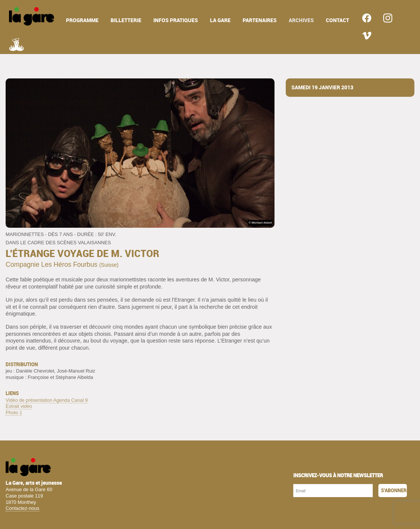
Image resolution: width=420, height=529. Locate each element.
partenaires (260, 20)
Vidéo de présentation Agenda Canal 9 (47, 400)
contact (337, 20)
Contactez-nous (22, 508)
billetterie (126, 20)
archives (301, 20)
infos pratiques (176, 20)
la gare (220, 20)
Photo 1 (14, 413)
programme (82, 20)
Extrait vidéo (19, 406)
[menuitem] (31, 16)
